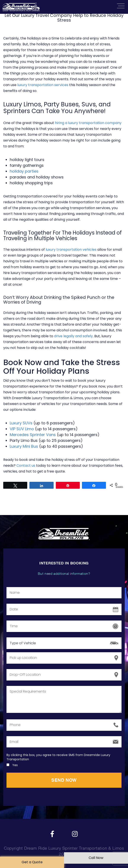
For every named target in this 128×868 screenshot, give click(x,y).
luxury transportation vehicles (71, 250)
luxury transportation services (43, 85)
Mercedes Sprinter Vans (33, 435)
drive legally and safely (73, 336)
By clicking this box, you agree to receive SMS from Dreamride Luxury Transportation (58, 757)
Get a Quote (32, 862)
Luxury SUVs (21, 423)
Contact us (26, 466)
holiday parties (24, 171)
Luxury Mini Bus (24, 446)
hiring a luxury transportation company (88, 123)
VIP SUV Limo (22, 429)
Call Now (96, 858)
